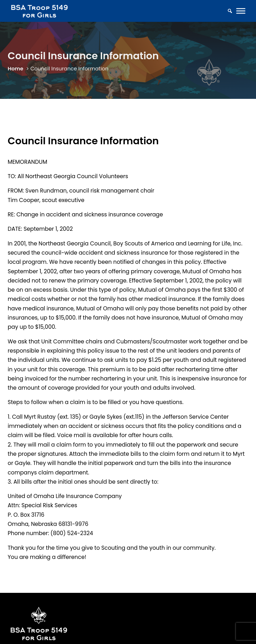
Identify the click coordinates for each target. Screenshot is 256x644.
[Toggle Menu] (241, 11)
